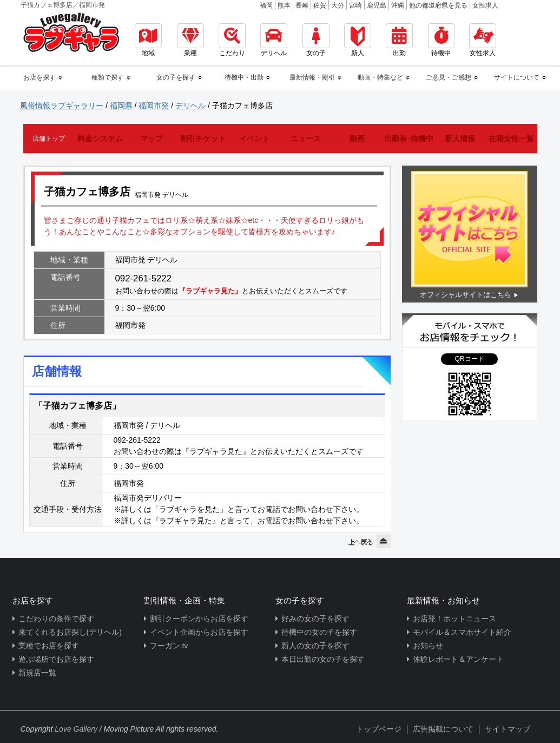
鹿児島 (377, 5)
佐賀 (320, 5)
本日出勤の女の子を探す (323, 659)
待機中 (441, 40)
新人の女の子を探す (315, 646)
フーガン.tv (169, 646)
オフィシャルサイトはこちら (466, 295)
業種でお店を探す (49, 646)
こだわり (232, 40)
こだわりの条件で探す (56, 619)
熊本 (284, 5)
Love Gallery (76, 729)
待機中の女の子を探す (319, 632)
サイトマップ (508, 729)
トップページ (379, 729)
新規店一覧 (37, 673)
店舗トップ (49, 139)
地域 (148, 40)
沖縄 (398, 5)
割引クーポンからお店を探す (199, 619)
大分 (338, 5)
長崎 (302, 5)
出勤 (399, 40)
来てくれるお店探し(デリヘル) (70, 632)
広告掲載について (443, 729)
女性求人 (485, 5)
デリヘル (274, 40)
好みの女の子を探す (315, 619)
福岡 (266, 5)
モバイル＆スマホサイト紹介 (462, 632)
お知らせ (428, 646)
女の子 (316, 40)
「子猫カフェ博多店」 (77, 406)
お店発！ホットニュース (454, 619)
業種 (190, 40)
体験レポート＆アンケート (458, 659)
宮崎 (355, 5)
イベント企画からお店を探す (199, 632)
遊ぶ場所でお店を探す (56, 659)
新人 (358, 40)
